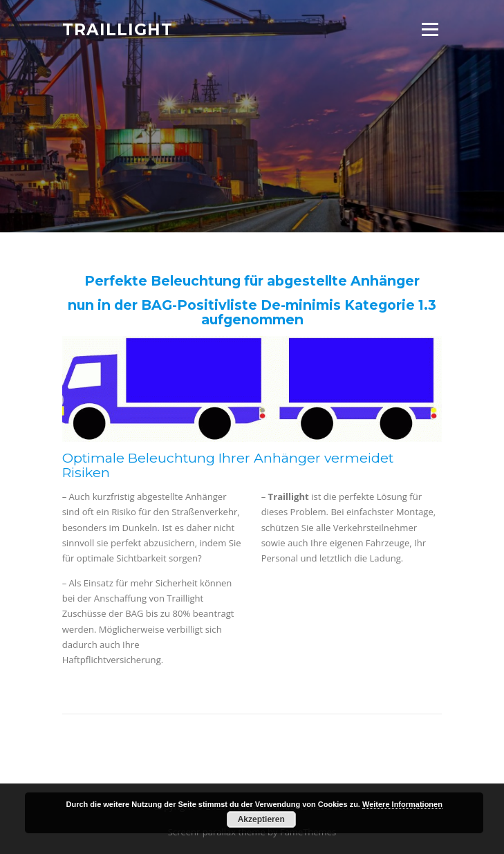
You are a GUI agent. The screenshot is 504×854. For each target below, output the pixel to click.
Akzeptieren (261, 819)
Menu (430, 29)
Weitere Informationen (402, 804)
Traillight (118, 29)
